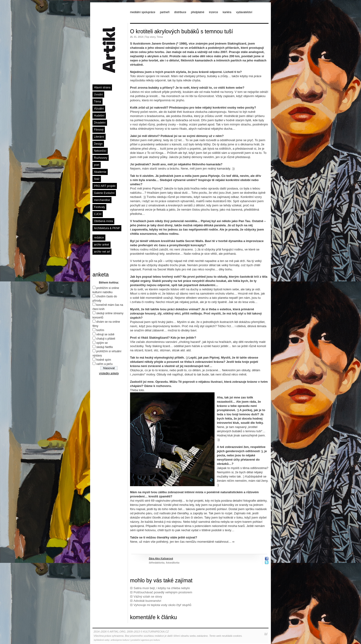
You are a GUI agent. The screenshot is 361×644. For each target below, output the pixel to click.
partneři (165, 12)
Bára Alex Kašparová (161, 558)
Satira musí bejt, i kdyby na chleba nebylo (162, 588)
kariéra (227, 12)
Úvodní (98, 95)
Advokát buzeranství (147, 601)
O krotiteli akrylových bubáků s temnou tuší (181, 31)
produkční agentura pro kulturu (146, 640)
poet (97, 165)
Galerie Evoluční (104, 193)
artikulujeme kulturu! (120, 640)
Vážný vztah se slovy (148, 597)
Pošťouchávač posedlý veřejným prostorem (163, 592)
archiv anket (102, 245)
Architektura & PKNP (107, 228)
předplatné (198, 12)
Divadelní (100, 123)
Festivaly (99, 207)
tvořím (100, 330)
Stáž (97, 179)
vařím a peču (104, 364)
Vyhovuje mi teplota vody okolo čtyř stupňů (162, 605)
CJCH (98, 214)
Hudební (99, 116)
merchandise (102, 200)
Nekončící (100, 151)
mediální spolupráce (143, 12)
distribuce (180, 12)
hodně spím (104, 360)
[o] (266, 634)
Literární (99, 137)
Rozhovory (101, 158)
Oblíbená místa (103, 221)
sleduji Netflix (105, 347)
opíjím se (102, 343)
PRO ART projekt (105, 186)
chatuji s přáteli (106, 339)
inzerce (213, 12)
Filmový (99, 130)
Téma (98, 102)
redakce (99, 238)
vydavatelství (244, 12)
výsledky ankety (109, 373)
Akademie (100, 172)
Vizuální (99, 109)
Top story (150, 37)
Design (98, 144)
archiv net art (102, 252)
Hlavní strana (102, 87)
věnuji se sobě (105, 334)
